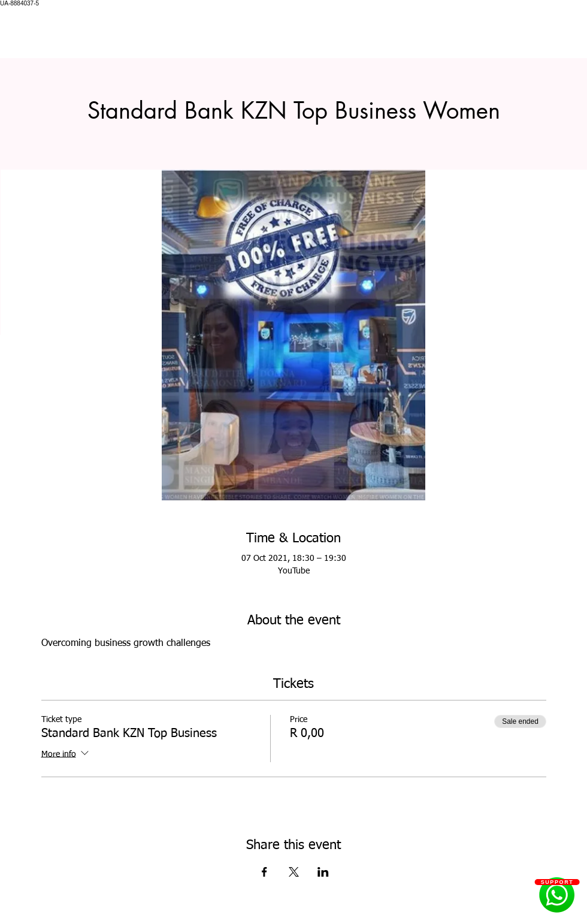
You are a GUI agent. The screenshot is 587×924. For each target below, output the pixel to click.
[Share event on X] (294, 872)
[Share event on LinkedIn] (323, 872)
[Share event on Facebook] (264, 872)
